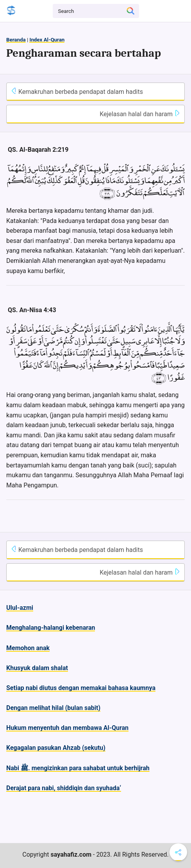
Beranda (16, 40)
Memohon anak (28, 648)
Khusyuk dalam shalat (37, 668)
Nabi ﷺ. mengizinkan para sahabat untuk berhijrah (78, 768)
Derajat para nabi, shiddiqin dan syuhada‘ (64, 788)
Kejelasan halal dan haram (140, 114)
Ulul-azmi (20, 608)
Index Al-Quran (47, 40)
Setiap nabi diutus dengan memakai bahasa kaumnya (81, 688)
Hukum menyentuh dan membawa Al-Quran (67, 728)
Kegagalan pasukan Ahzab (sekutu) (56, 748)
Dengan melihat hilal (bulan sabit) (53, 708)
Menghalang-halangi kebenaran (51, 628)
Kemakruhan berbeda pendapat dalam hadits (77, 92)
